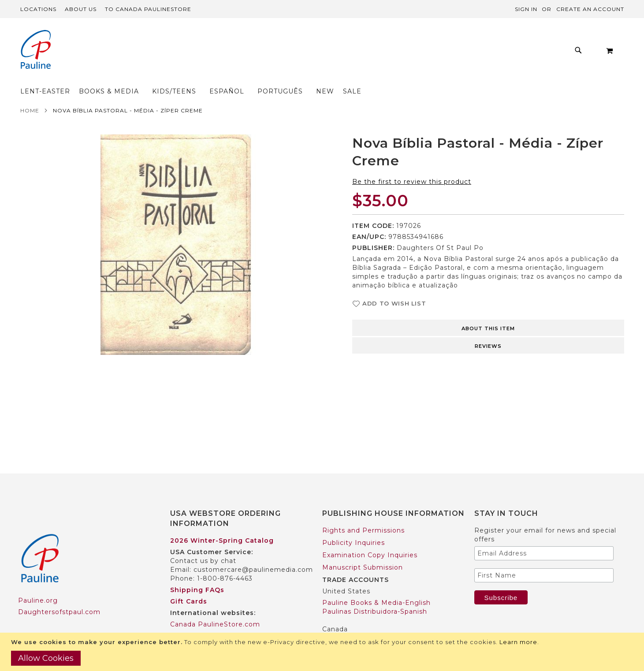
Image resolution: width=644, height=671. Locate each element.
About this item (488, 311)
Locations (38, 9)
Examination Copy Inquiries (370, 538)
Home (30, 93)
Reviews (488, 329)
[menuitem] (144, 53)
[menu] (298, 53)
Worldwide (188, 619)
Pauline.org (38, 583)
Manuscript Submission (363, 550)
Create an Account (590, 9)
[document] (323, 652)
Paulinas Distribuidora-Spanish (375, 594)
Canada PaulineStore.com (215, 607)
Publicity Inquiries (354, 526)
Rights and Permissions (363, 513)
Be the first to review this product (412, 164)
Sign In (526, 9)
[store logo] (36, 50)
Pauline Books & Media (362, 623)
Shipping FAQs (197, 573)
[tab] (488, 310)
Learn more (518, 642)
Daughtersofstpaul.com (59, 595)
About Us (81, 9)
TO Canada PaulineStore (148, 9)
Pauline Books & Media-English (376, 585)
